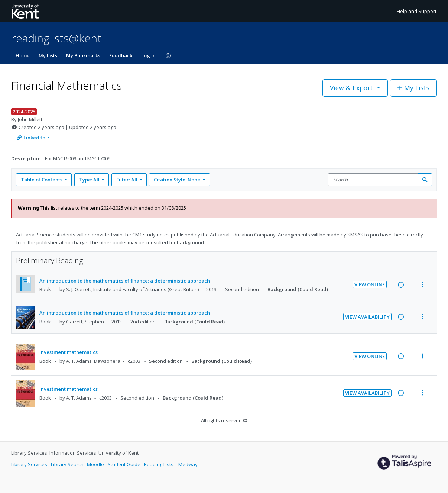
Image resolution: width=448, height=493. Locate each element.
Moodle (96, 464)
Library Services (30, 464)
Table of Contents (42, 180)
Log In (148, 55)
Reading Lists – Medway (171, 464)
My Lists (48, 55)
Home (23, 55)
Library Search (68, 464)
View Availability (367, 317)
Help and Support (417, 11)
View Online (370, 284)
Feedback (121, 55)
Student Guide (125, 464)
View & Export (352, 88)
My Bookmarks (83, 55)
